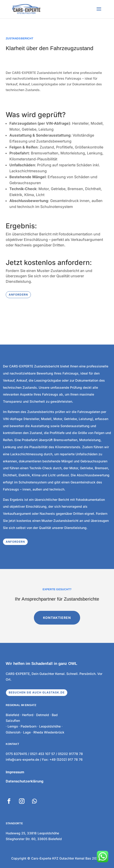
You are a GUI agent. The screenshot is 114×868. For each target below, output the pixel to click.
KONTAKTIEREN (57, 608)
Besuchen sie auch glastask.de (37, 692)
